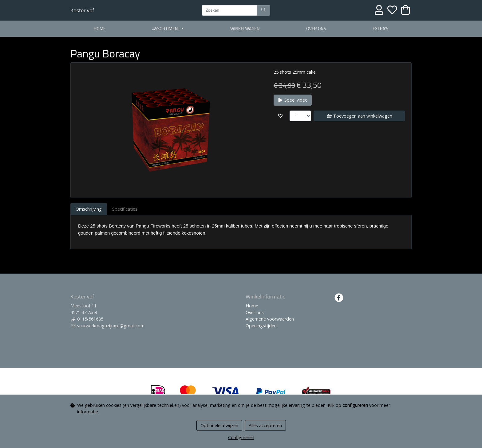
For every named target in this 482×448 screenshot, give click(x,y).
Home (100, 29)
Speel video (293, 100)
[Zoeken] (229, 10)
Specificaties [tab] (125, 209)
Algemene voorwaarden (270, 319)
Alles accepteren (265, 425)
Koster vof (82, 10)
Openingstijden (261, 326)
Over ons (316, 29)
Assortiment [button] (166, 29)
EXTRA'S (380, 29)
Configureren (241, 437)
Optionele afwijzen (219, 425)
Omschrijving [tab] (89, 209)
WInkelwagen (245, 29)
